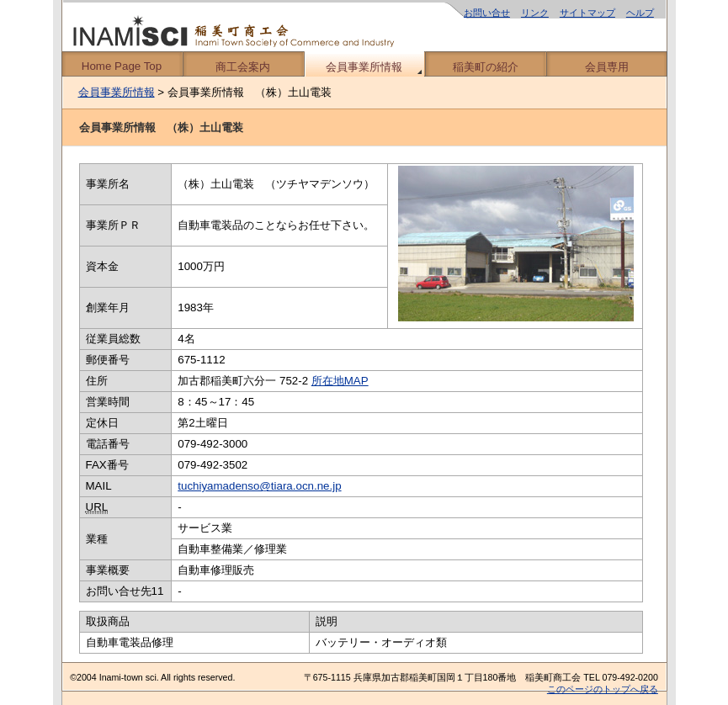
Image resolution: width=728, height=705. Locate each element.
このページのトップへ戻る (603, 689)
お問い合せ (487, 13)
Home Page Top (122, 66)
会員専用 (607, 67)
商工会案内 (243, 67)
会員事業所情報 (364, 67)
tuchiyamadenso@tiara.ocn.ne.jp (259, 486)
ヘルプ (640, 13)
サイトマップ (587, 13)
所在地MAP (340, 381)
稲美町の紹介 (486, 67)
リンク (535, 13)
